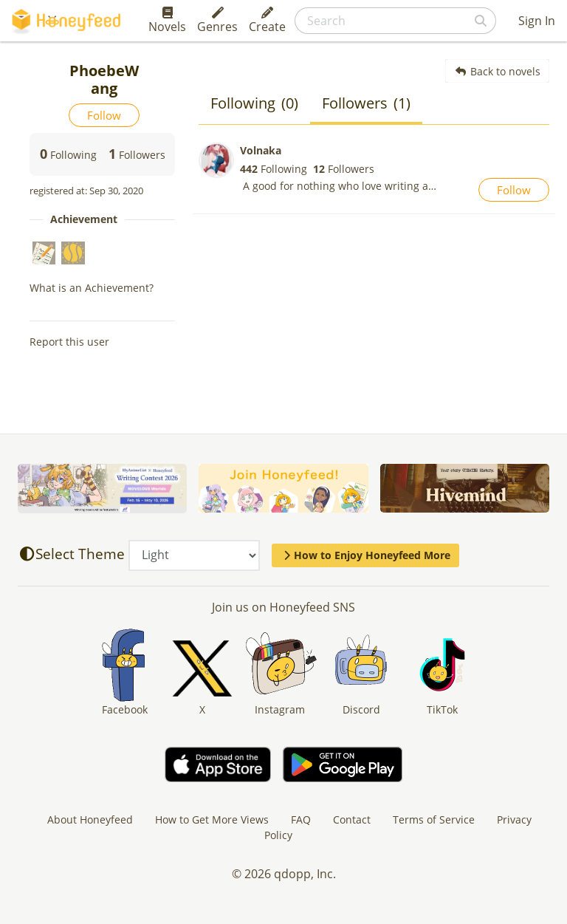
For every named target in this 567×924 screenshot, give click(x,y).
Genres (217, 21)
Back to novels (497, 71)
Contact (352, 819)
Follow (104, 115)
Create (267, 21)
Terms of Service (434, 819)
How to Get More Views (212, 819)
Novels (167, 21)
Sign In (537, 21)
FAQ (301, 819)
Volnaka (261, 150)
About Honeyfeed (90, 819)
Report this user (69, 342)
